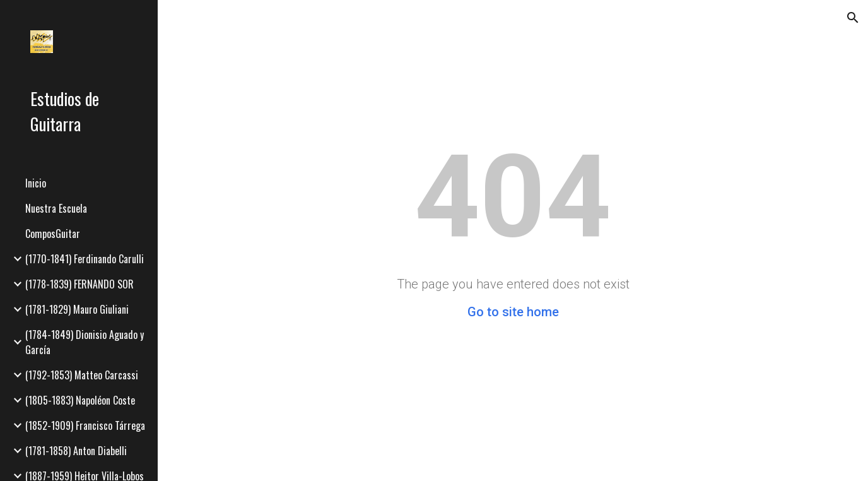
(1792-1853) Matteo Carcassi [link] (82, 375)
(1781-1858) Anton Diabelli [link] (76, 451)
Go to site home (513, 312)
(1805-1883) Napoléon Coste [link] (80, 400)
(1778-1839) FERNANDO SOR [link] (79, 284)
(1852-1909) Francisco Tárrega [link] (85, 425)
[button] (853, 18)
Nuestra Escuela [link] (56, 208)
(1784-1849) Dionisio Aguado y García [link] (85, 342)
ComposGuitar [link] (53, 234)
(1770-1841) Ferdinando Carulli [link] (85, 259)
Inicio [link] (36, 183)
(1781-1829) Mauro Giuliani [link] (77, 309)
